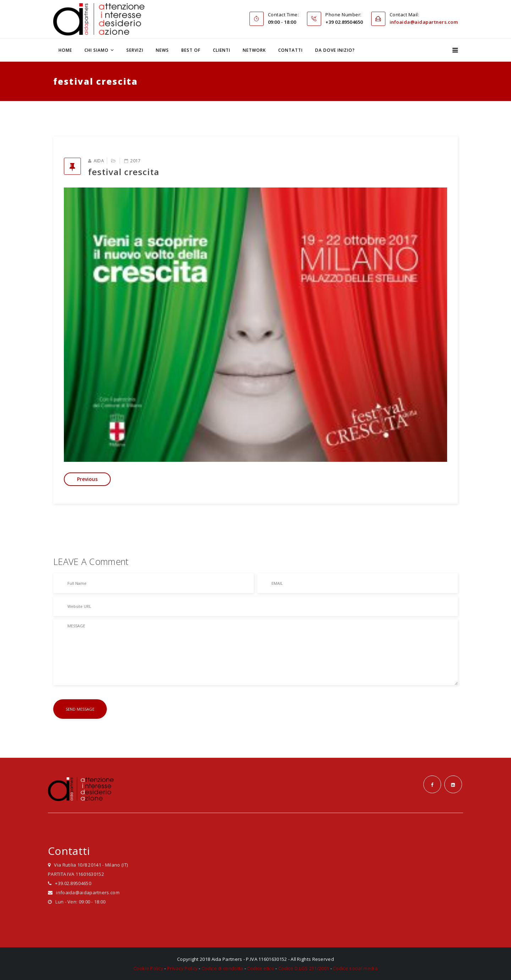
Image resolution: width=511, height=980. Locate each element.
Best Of (191, 50)
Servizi (135, 50)
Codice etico (261, 968)
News (162, 50)
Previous (87, 479)
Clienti (222, 50)
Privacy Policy (182, 968)
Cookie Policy (148, 968)
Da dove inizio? (335, 50)
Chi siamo (97, 50)
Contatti (290, 50)
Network (254, 50)
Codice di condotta (222, 968)
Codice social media (355, 968)
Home (65, 50)
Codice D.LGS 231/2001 (304, 968)
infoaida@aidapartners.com (424, 22)
